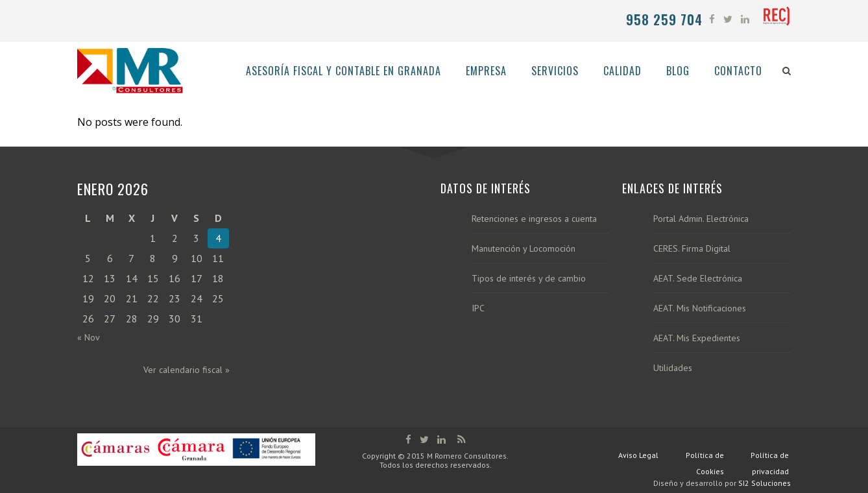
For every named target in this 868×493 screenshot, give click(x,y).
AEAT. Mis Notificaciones (700, 308)
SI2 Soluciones (765, 483)
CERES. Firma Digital (692, 249)
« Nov (89, 337)
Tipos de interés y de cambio (529, 279)
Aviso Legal (638, 455)
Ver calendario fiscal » (187, 370)
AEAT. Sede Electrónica (698, 279)
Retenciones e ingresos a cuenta (534, 219)
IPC (478, 308)
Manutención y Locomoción (524, 249)
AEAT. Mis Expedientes (697, 338)
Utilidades (673, 368)
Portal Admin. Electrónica (701, 219)
